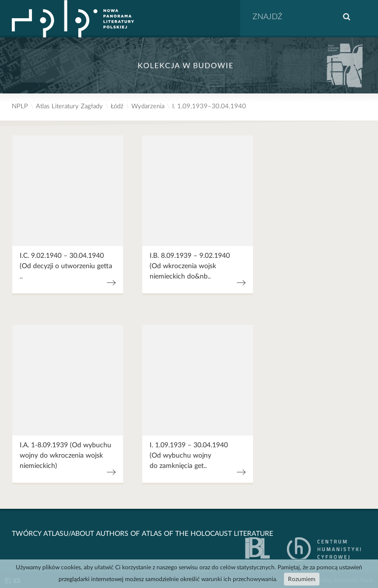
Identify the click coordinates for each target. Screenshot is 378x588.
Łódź (117, 107)
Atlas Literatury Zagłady (69, 107)
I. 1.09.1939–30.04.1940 (209, 107)
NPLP (20, 107)
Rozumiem (302, 579)
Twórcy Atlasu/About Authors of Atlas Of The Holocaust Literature (142, 534)
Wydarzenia (148, 107)
